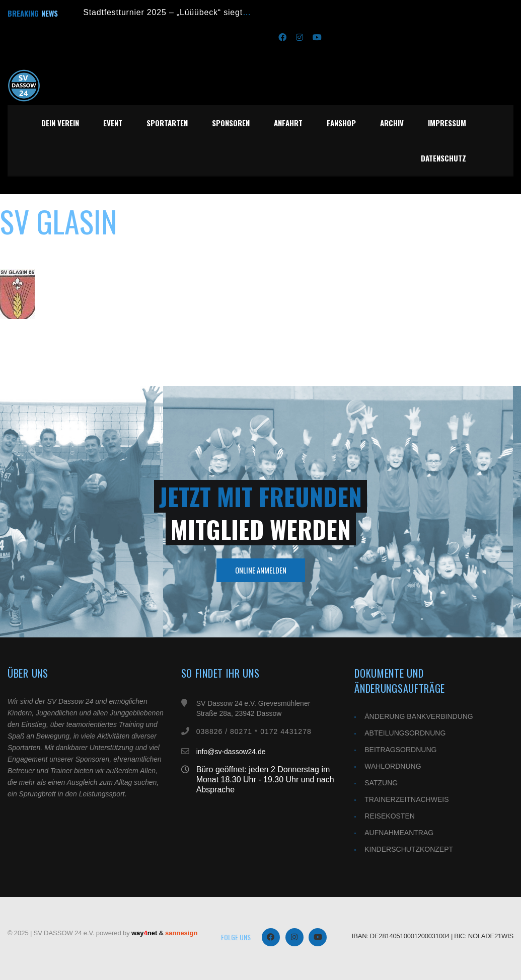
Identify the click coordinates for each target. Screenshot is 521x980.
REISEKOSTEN (390, 816)
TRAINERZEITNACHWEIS (406, 799)
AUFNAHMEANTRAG (399, 833)
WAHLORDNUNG (393, 766)
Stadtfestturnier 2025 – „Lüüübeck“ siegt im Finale (182, 12)
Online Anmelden (261, 570)
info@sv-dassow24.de (231, 752)
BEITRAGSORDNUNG (400, 750)
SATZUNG (381, 783)
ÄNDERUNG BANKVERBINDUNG (419, 716)
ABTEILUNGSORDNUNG (405, 733)
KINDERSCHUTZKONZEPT (409, 849)
